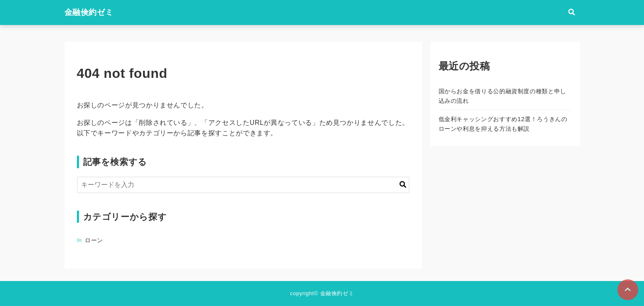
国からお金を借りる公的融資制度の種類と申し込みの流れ (502, 96)
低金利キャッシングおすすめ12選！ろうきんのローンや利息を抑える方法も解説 (503, 124)
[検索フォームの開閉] (572, 12)
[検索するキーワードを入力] (243, 185)
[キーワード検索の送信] (403, 185)
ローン (94, 240)
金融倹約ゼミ (89, 12)
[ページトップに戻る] (628, 290)
